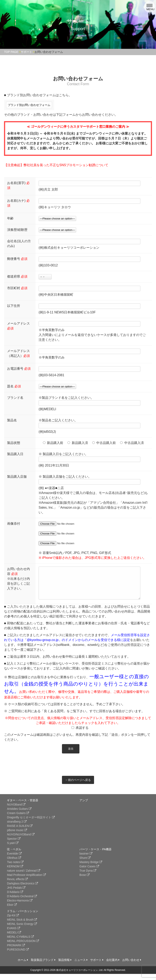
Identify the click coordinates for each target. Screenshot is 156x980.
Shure (85, 864)
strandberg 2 (17, 828)
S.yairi (13, 849)
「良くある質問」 (54, 717)
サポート (97, 966)
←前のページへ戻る (78, 786)
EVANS (13, 934)
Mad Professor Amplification (26, 881)
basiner (86, 860)
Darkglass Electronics (22, 890)
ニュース (81, 966)
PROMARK (16, 951)
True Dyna (88, 877)
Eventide (14, 860)
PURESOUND (18, 956)
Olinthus (14, 864)
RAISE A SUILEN (20, 832)
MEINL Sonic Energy (22, 930)
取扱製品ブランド (43, 966)
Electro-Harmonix (20, 907)
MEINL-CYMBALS (20, 943)
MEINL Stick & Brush (22, 926)
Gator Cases (89, 872)
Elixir (12, 911)
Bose (84, 881)
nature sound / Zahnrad (23, 877)
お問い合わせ (132, 966)
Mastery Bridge (91, 868)
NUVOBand (16, 811)
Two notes (15, 868)
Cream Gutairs (18, 819)
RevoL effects (17, 885)
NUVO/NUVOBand (21, 840)
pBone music (17, 836)
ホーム (23, 966)
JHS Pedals (16, 894)
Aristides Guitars (19, 815)
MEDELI (14, 939)
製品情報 (65, 966)
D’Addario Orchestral (22, 902)
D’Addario (15, 898)
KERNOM (15, 872)
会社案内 (113, 966)
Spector (14, 845)
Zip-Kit (13, 921)
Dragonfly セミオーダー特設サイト (31, 823)
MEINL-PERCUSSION (23, 947)
